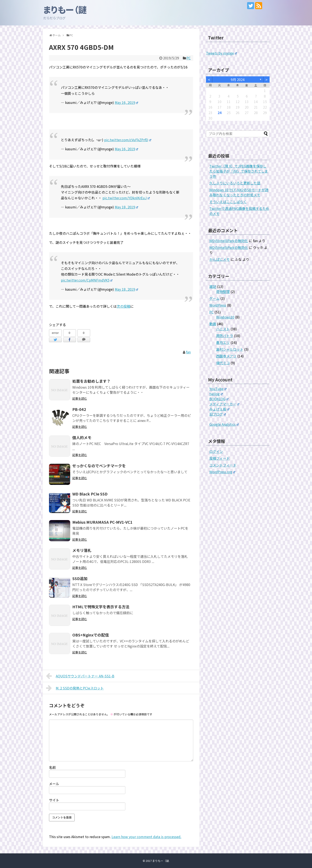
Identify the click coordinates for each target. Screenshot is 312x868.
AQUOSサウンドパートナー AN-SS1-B (80, 676)
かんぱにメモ (220, 259)
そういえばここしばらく (228, 202)
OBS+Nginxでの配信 (91, 635)
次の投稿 (123, 306)
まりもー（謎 (65, 10)
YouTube (218, 389)
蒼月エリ (223, 342)
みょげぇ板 (219, 409)
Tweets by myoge (222, 53)
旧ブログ (218, 414)
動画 (213, 324)
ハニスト (223, 329)
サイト (54, 800)
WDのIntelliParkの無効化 (229, 241)
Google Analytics (224, 424)
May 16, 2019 (127, 102)
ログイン (216, 451)
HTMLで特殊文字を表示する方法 (101, 607)
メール (54, 784)
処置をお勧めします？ (91, 381)
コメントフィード (223, 465)
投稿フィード (220, 458)
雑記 (213, 286)
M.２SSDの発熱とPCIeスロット (75, 688)
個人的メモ (82, 437)
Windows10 (225, 317)
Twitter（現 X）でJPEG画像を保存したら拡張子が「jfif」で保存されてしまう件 (239, 171)
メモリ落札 (82, 550)
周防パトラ (225, 336)
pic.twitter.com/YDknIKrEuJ (126, 198)
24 (220, 113)
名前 (52, 767)
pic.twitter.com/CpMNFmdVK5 (87, 280)
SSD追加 (80, 578)
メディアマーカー (224, 404)
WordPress (218, 305)
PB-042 (79, 409)
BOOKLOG (219, 399)
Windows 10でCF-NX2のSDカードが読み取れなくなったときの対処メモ (239, 192)
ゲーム (214, 298)
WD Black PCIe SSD (90, 494)
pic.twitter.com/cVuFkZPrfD (128, 140)
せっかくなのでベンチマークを (99, 466)
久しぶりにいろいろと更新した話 (235, 183)
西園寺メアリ (226, 356)
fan (188, 352)
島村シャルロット (230, 349)
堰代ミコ (223, 363)
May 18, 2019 (127, 207)
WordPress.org (222, 472)
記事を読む (80, 398)
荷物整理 (223, 292)
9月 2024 (238, 80)
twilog (216, 394)
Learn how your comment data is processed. (146, 837)
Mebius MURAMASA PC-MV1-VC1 (102, 522)
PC (189, 58)
